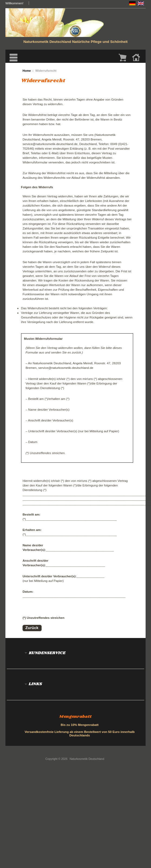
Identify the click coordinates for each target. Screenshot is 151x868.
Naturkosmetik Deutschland (87, 759)
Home (27, 71)
